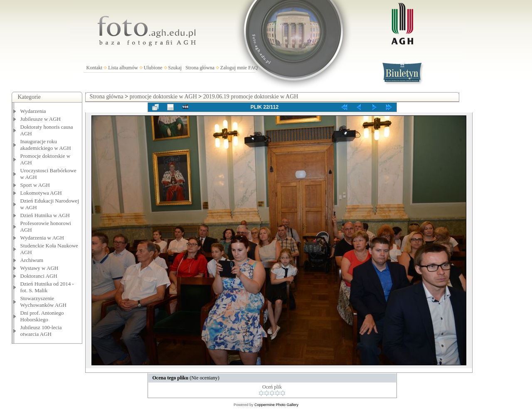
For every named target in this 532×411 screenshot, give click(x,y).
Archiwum (32, 260)
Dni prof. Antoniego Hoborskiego (42, 316)
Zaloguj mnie (234, 68)
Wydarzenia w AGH (42, 238)
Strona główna (200, 68)
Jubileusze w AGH (41, 119)
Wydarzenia (33, 111)
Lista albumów (123, 68)
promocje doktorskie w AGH (163, 97)
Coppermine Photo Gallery (276, 405)
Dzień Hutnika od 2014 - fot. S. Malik (47, 287)
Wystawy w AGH (39, 268)
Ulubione (153, 68)
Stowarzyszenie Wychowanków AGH (44, 302)
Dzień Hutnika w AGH (45, 215)
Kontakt (95, 68)
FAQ (253, 68)
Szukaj (175, 68)
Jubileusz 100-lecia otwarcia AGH (41, 331)
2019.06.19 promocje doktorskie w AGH (251, 97)
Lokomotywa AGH (41, 193)
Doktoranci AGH (39, 276)
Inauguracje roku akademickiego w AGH (46, 145)
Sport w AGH (35, 185)
